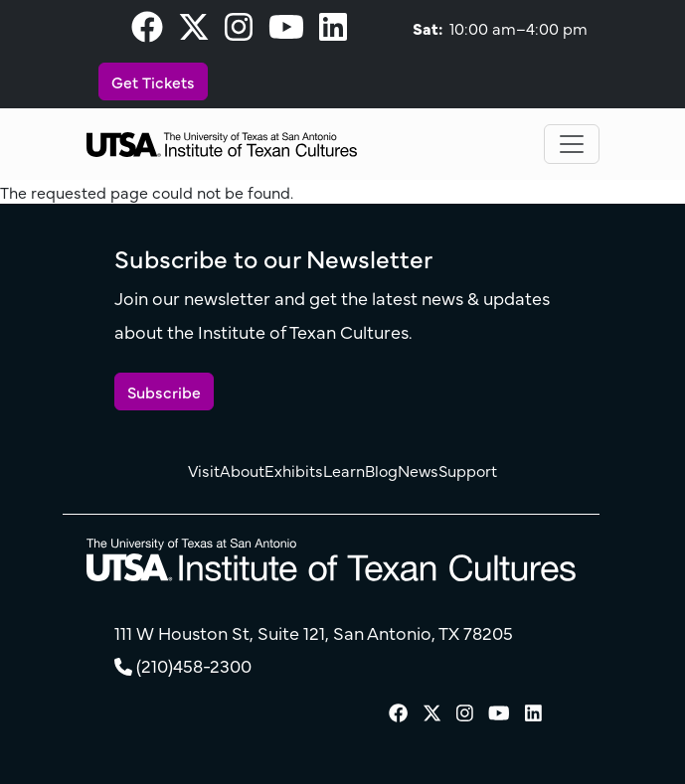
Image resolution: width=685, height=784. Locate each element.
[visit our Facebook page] (147, 32)
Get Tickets (153, 81)
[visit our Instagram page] (239, 32)
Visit (204, 470)
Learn (344, 470)
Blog (381, 470)
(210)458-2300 (194, 665)
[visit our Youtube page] (286, 32)
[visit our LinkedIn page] (333, 32)
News (418, 470)
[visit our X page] (194, 32)
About (242, 470)
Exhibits (294, 470)
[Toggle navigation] (572, 144)
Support (468, 470)
